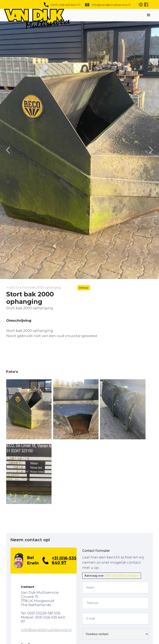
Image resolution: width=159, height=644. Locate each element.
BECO (14, 288)
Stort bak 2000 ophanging (41, 288)
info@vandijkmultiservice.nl (46, 630)
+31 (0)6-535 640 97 (64, 561)
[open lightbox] (29, 409)
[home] (40, 19)
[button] (149, 15)
